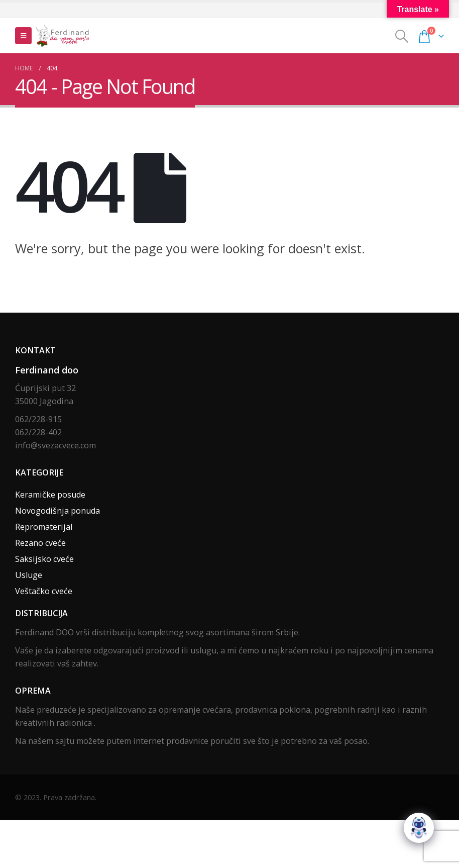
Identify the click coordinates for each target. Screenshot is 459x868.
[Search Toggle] (402, 36)
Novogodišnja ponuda (58, 511)
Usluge (29, 575)
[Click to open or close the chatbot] (419, 828)
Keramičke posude (50, 495)
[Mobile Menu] (23, 36)
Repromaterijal (44, 527)
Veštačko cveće (44, 591)
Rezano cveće (40, 543)
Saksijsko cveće (44, 559)
